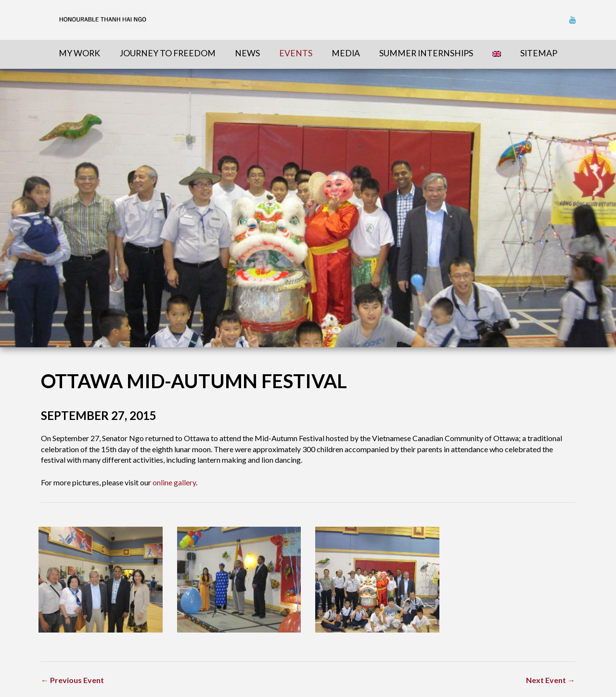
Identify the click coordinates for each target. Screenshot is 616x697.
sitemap (539, 53)
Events (296, 53)
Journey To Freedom (167, 53)
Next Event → (551, 680)
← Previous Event (72, 680)
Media (346, 53)
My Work (79, 53)
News (247, 53)
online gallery (174, 482)
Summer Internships (426, 53)
